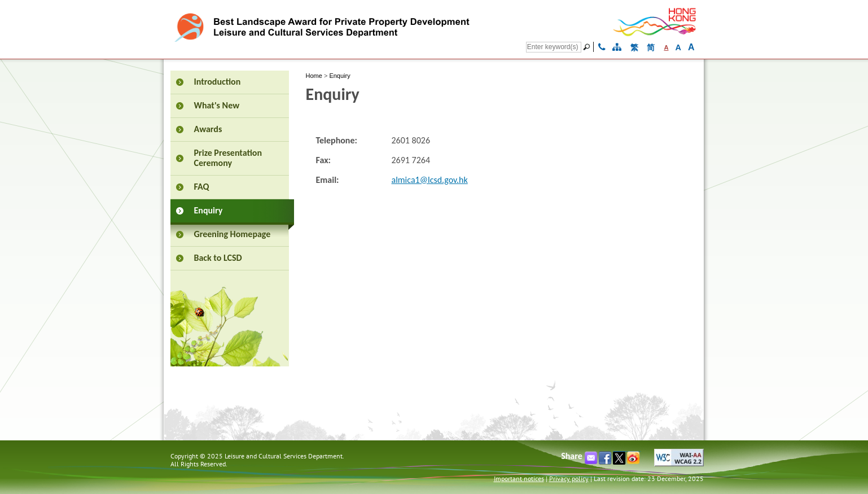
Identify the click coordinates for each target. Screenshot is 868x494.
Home (314, 76)
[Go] (588, 47)
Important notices (519, 478)
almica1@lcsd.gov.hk (430, 180)
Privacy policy (569, 478)
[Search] (554, 47)
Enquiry (339, 76)
